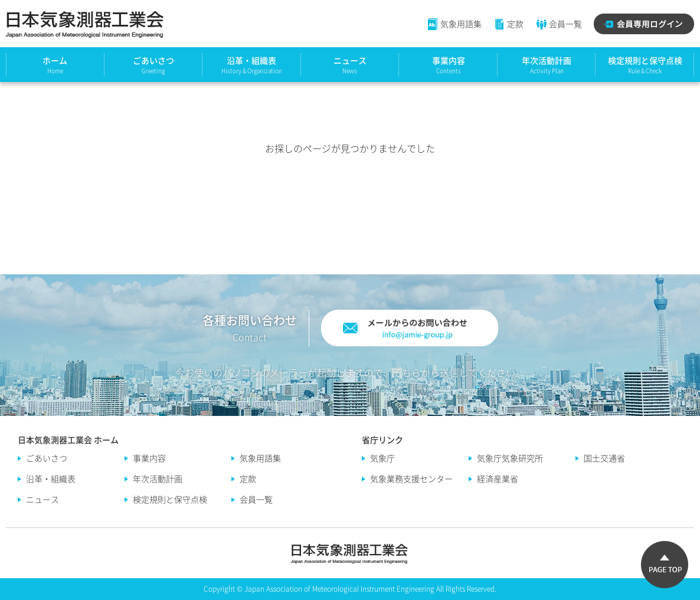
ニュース (350, 60)
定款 (508, 24)
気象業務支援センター (411, 478)
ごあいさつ (153, 60)
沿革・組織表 (251, 60)
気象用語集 (454, 24)
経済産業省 (498, 478)
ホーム (55, 60)
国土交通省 (604, 458)
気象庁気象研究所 (510, 458)
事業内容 (449, 60)
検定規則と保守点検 (645, 60)
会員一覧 (559, 24)
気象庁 (382, 458)
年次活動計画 (547, 60)
